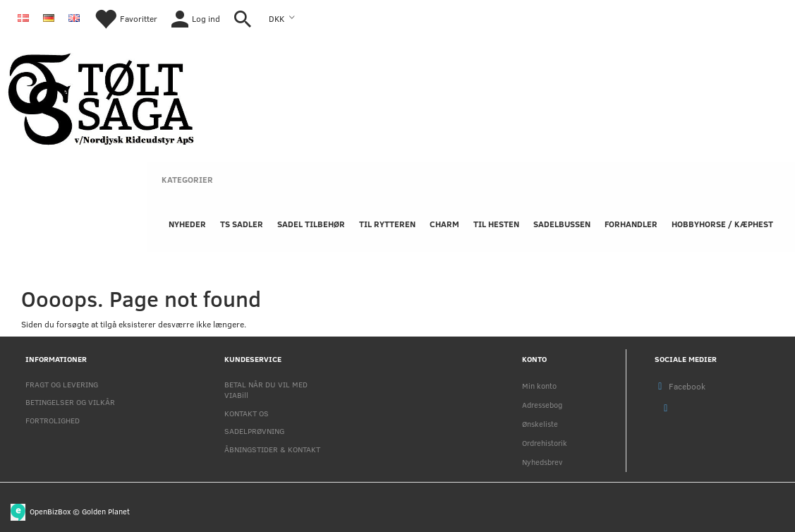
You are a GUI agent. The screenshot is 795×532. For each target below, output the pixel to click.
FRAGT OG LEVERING (62, 384)
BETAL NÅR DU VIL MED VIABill (266, 389)
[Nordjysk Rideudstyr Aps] (101, 96)
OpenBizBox (50, 510)
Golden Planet (106, 510)
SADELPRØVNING (254, 431)
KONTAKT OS (247, 413)
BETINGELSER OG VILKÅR (70, 402)
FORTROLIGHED (53, 420)
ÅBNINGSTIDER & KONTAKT (272, 449)
